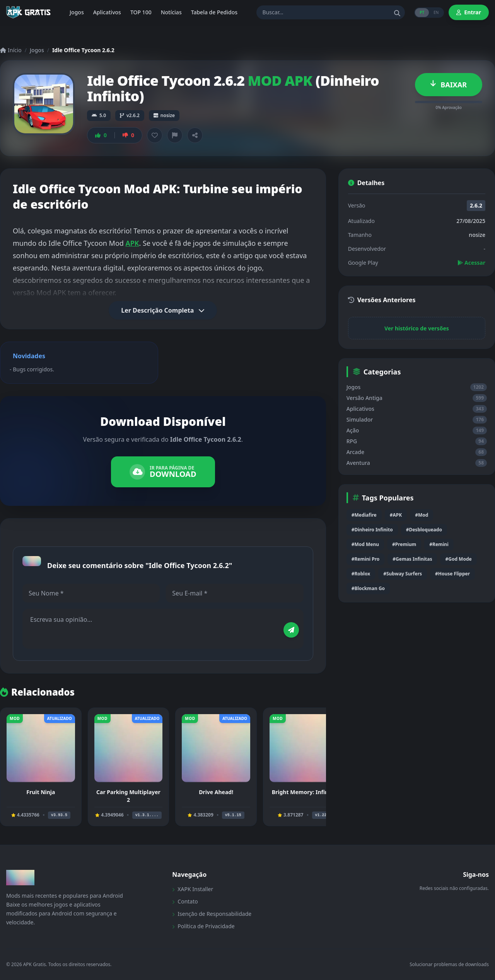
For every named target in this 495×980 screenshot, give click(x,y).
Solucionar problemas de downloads (449, 965)
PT (422, 12)
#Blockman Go (368, 588)
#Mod (422, 515)
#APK (396, 515)
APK (132, 243)
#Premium (404, 544)
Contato (185, 901)
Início (11, 50)
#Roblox (361, 574)
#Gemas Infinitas (412, 559)
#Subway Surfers (403, 574)
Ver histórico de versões (417, 328)
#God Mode (458, 559)
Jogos (37, 50)
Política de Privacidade (203, 926)
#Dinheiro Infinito (372, 530)
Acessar (471, 263)
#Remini (439, 544)
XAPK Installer (193, 889)
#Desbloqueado (424, 530)
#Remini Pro (366, 559)
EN (436, 12)
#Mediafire (364, 515)
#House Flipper (452, 574)
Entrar (469, 12)
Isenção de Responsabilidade (212, 914)
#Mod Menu (365, 544)
